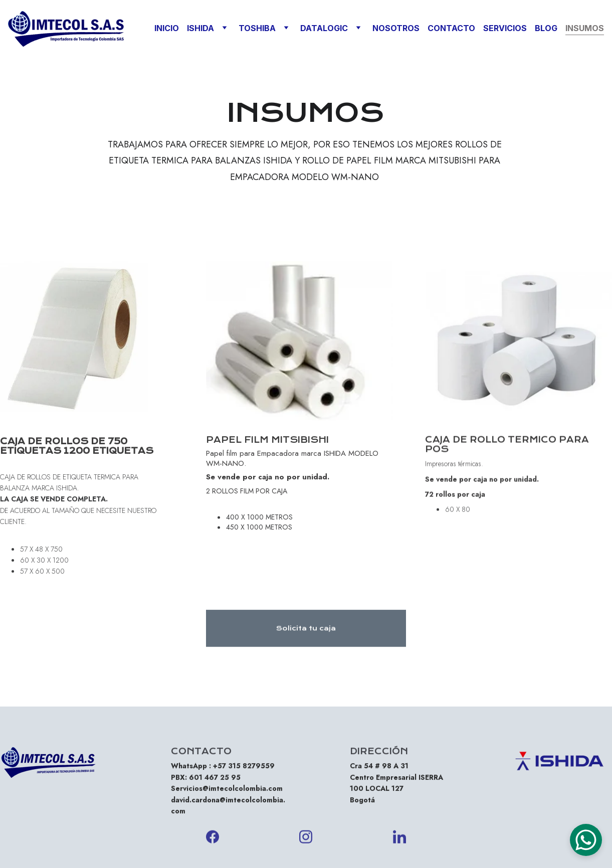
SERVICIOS (505, 28)
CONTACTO (451, 28)
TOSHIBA (257, 28)
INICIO (167, 28)
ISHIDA (200, 28)
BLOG (546, 28)
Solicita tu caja (306, 632)
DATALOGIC (324, 28)
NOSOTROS (396, 28)
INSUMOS (585, 28)
